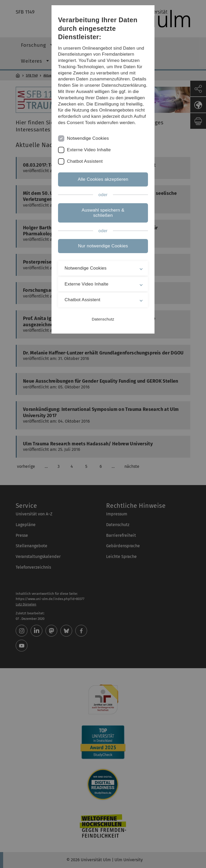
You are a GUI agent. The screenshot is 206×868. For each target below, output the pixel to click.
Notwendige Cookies (88, 138)
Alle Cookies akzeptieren (103, 179)
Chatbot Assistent (85, 161)
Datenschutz (103, 319)
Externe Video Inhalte (89, 150)
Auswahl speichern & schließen (103, 213)
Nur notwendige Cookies (103, 246)
